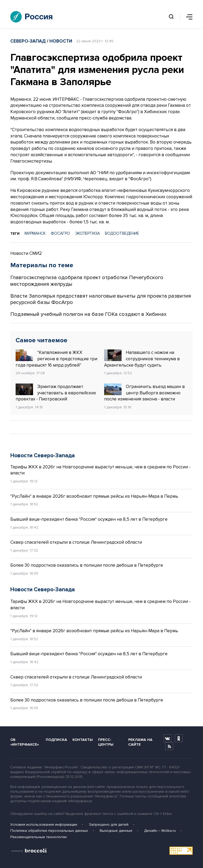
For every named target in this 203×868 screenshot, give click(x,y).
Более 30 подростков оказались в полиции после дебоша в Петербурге (87, 565)
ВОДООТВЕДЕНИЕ (122, 233)
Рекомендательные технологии (38, 837)
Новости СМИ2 (26, 253)
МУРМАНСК (35, 233)
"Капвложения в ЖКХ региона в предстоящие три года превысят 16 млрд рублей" (56, 359)
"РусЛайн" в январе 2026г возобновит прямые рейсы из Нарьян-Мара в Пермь (94, 496)
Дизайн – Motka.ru (160, 831)
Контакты (83, 740)
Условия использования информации (44, 825)
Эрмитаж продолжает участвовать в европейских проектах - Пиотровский (56, 393)
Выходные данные (116, 831)
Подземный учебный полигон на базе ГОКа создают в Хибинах (88, 314)
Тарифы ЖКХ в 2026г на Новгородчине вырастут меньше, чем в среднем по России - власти (100, 470)
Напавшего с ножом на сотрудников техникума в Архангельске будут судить (142, 359)
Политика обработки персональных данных (49, 831)
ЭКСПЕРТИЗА (87, 233)
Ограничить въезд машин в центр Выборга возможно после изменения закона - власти (144, 393)
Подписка (56, 740)
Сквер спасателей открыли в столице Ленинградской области (76, 542)
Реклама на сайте (140, 742)
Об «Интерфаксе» (25, 742)
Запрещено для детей (109, 825)
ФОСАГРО (60, 233)
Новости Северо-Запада (43, 456)
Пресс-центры (106, 742)
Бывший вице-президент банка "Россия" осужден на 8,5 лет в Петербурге (89, 519)
